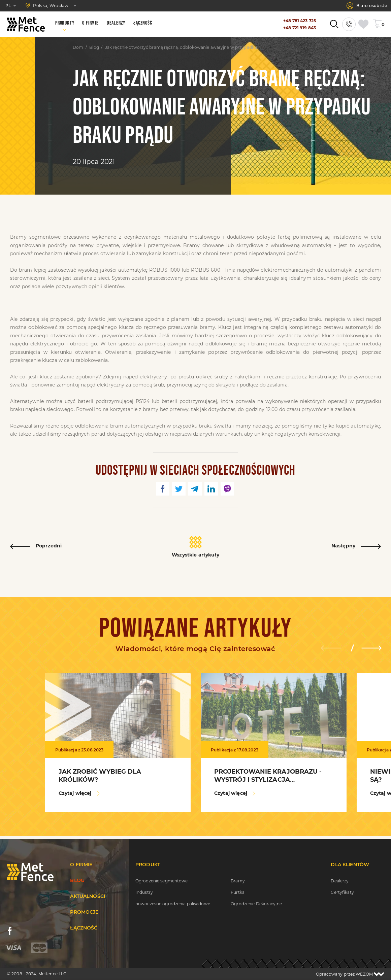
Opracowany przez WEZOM (350, 974)
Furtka (238, 892)
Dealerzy (340, 881)
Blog (94, 47)
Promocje (84, 912)
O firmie (81, 865)
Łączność (84, 928)
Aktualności (88, 896)
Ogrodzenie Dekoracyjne (256, 904)
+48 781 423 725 (300, 21)
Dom (78, 47)
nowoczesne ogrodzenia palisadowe (173, 904)
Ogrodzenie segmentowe (162, 881)
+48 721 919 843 (300, 28)
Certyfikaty (342, 892)
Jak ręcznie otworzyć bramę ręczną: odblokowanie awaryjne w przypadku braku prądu (183, 47)
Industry (144, 892)
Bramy (238, 881)
